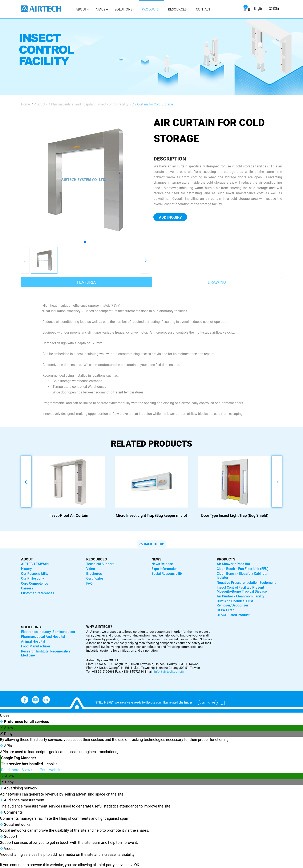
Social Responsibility (167, 574)
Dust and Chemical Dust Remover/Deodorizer (235, 603)
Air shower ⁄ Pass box (234, 564)
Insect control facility (113, 104)
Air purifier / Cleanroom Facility (241, 596)
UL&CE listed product (233, 615)
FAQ (89, 583)
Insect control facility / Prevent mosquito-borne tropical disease (242, 589)
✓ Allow (7, 728)
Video (91, 569)
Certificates (95, 578)
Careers (27, 588)
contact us (208, 703)
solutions (31, 627)
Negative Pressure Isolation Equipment (246, 583)
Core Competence (35, 583)
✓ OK (135, 865)
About (82, 9)
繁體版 (274, 8)
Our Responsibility (35, 574)
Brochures (94, 574)
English (259, 8)
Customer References (38, 593)
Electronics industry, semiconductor (48, 632)
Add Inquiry (170, 217)
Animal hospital (33, 641)
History (26, 569)
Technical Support (100, 564)
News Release (162, 564)
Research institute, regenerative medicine (46, 653)
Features (87, 282)
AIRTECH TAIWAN (35, 564)
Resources (179, 9)
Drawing (217, 282)
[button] (85, 242)
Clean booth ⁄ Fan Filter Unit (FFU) (243, 569)
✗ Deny (6, 734)
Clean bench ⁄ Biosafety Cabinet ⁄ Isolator (242, 576)
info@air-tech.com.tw (169, 672)
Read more (11, 770)
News (102, 9)
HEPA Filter (225, 610)
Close (5, 715)
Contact (203, 9)
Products (152, 9)
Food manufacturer (36, 646)
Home (25, 104)
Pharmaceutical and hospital (72, 104)
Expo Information (165, 569)
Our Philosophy (33, 578)
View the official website (42, 770)
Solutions (125, 9)
